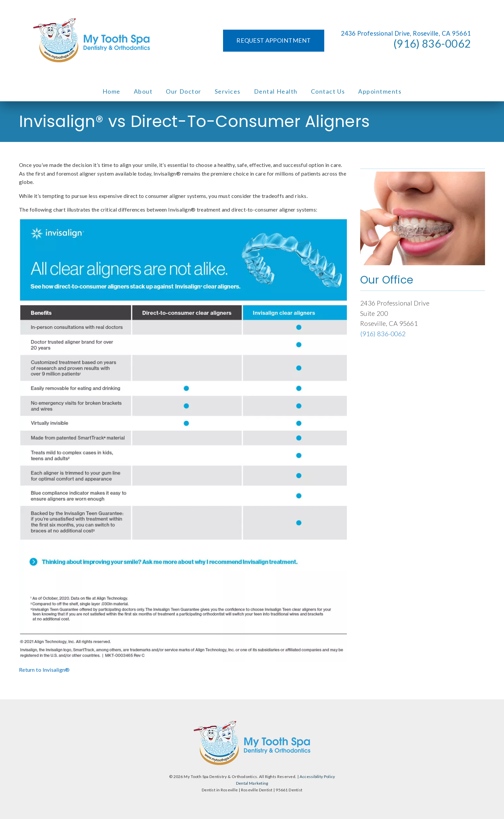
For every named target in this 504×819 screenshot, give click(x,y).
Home (112, 91)
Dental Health (276, 91)
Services (228, 91)
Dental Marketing (252, 783)
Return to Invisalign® (44, 670)
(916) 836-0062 (432, 43)
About (143, 91)
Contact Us (328, 91)
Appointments (380, 91)
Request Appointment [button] (273, 40)
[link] (92, 41)
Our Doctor (184, 91)
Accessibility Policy (317, 777)
